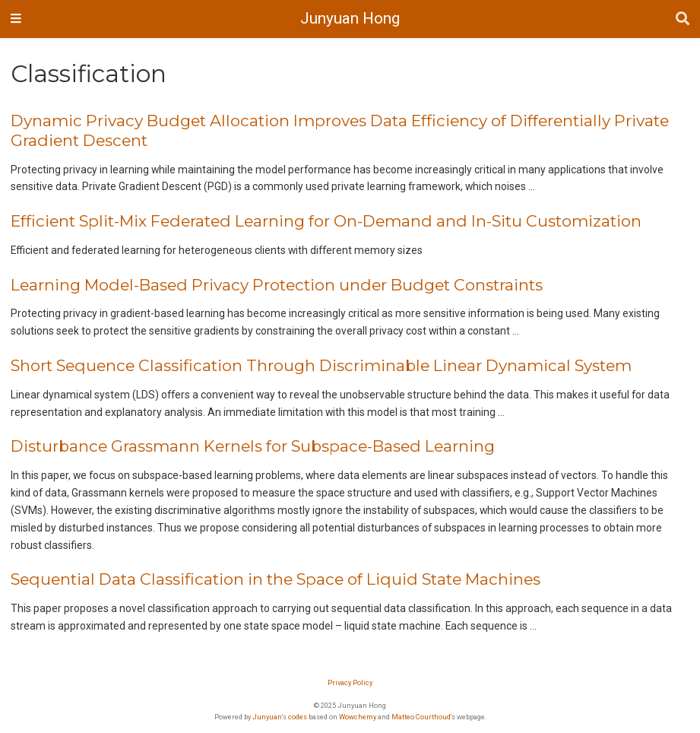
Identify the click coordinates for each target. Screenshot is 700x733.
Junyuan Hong (350, 18)
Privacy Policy (350, 682)
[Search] (683, 19)
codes (298, 717)
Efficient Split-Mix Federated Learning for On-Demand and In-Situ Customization (326, 221)
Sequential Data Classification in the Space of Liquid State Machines (276, 579)
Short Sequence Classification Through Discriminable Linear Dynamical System (321, 365)
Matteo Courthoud (421, 717)
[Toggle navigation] (16, 19)
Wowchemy (358, 717)
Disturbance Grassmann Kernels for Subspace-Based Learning (253, 446)
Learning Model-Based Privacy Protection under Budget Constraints (277, 285)
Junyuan (267, 717)
